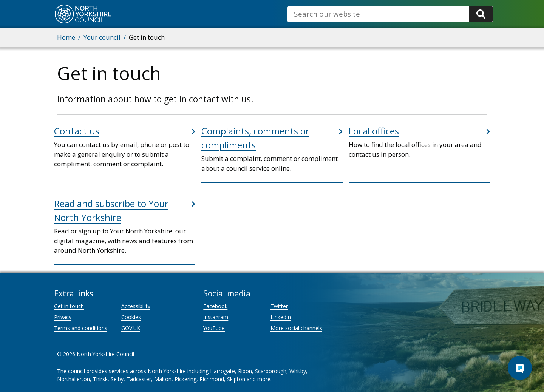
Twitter (279, 306)
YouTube (214, 328)
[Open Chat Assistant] (520, 368)
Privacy (63, 317)
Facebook (215, 306)
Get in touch (69, 306)
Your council (102, 37)
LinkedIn (281, 317)
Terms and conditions (81, 328)
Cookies (131, 317)
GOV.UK (131, 328)
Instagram (216, 317)
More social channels (296, 328)
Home (66, 37)
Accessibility (136, 306)
